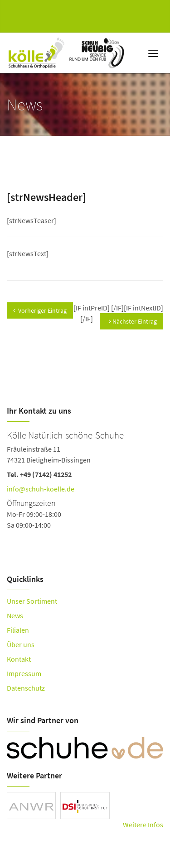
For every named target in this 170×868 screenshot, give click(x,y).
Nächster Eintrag (133, 321)
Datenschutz (26, 688)
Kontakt (19, 659)
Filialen (18, 630)
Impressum (24, 673)
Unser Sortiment (32, 601)
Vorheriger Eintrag (40, 310)
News (15, 615)
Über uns (21, 644)
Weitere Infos (143, 825)
